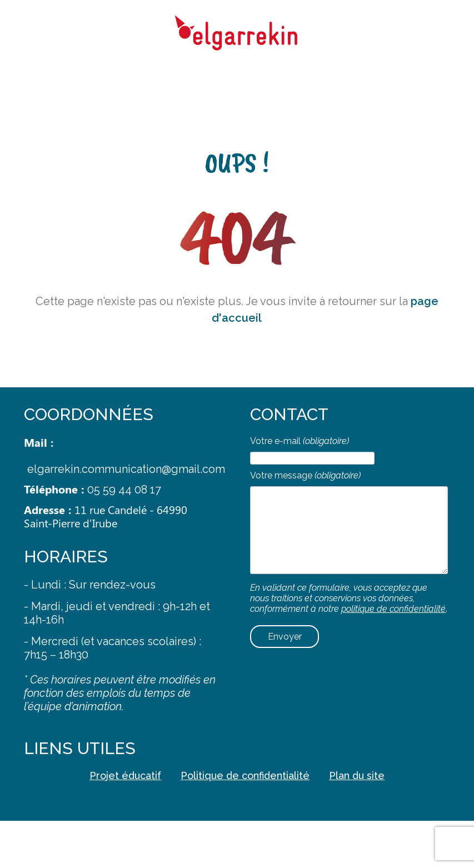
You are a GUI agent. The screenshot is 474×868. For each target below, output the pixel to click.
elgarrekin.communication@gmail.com (126, 469)
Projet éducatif (125, 775)
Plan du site (357, 775)
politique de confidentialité (393, 609)
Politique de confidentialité (245, 775)
